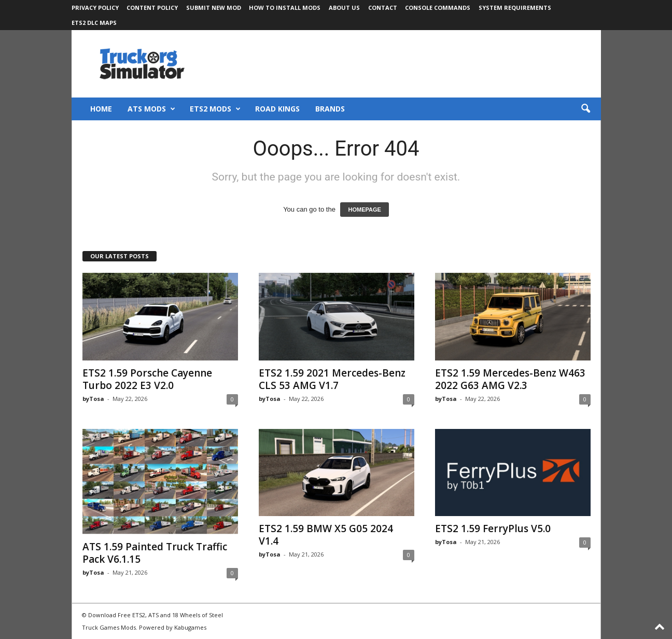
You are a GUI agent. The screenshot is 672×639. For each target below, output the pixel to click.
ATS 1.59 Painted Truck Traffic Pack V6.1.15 (155, 553)
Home (101, 109)
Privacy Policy (95, 8)
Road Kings (277, 109)
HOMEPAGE (364, 210)
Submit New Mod (214, 8)
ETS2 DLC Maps (94, 23)
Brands (330, 109)
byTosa (93, 399)
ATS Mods (151, 109)
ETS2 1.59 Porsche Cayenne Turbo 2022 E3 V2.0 (147, 379)
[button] (585, 109)
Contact (383, 8)
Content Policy (152, 8)
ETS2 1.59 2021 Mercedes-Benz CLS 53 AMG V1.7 (332, 379)
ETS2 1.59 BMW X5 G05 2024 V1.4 (326, 535)
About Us (344, 8)
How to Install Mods (285, 8)
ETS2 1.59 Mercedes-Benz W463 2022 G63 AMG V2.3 (510, 379)
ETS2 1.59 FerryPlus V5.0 (493, 529)
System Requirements (515, 8)
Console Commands (438, 8)
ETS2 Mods (215, 109)
